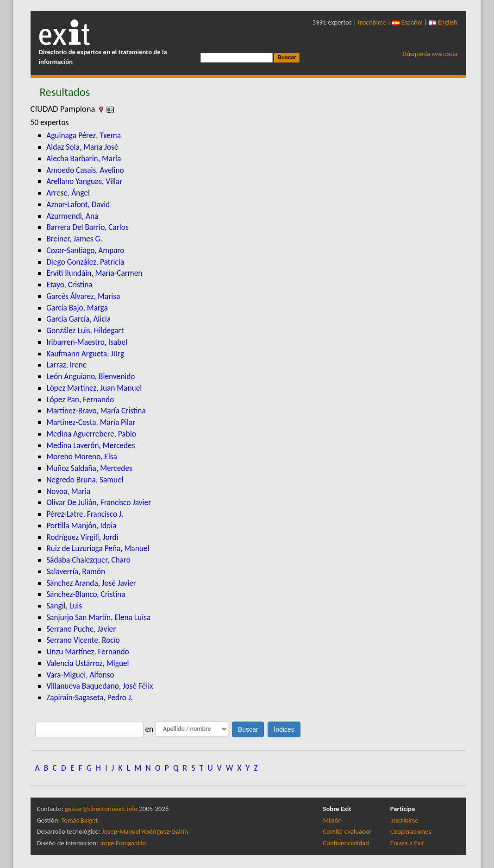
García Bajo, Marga (77, 308)
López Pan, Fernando (80, 399)
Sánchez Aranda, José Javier (91, 583)
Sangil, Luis (64, 606)
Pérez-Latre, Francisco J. (85, 514)
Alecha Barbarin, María (84, 158)
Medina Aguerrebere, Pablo (91, 434)
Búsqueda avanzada (430, 54)
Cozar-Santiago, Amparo (85, 250)
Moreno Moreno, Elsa (82, 456)
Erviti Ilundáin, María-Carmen (94, 273)
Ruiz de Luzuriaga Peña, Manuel (98, 548)
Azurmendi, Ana (72, 216)
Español (407, 22)
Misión (332, 820)
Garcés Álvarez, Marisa (83, 296)
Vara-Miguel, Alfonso (80, 675)
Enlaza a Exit (407, 843)
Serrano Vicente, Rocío (83, 640)
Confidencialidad (346, 843)
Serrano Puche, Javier (81, 629)
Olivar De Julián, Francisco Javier (99, 502)
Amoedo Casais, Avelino (85, 170)
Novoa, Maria (68, 491)
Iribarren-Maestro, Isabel (87, 342)
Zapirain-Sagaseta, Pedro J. (90, 697)
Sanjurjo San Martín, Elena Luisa (98, 617)
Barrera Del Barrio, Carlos (88, 227)
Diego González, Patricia (85, 262)
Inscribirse (372, 22)
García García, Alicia (78, 319)
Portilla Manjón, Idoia (81, 526)
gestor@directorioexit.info (101, 809)
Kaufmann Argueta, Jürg (85, 354)
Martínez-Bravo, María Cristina (96, 411)
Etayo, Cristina (69, 285)
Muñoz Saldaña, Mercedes (89, 468)
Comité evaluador (347, 831)
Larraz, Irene (66, 365)
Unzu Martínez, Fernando (88, 652)
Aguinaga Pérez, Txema (84, 135)
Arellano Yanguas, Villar (84, 181)
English (443, 22)
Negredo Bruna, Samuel (85, 480)
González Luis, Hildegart (85, 330)
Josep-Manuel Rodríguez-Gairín (145, 831)
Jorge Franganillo (123, 843)
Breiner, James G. (74, 239)
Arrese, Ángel (68, 193)
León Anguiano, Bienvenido (91, 376)
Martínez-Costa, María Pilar (91, 422)
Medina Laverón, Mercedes (91, 445)
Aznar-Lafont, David (78, 204)
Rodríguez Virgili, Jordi (82, 537)
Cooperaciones (411, 831)
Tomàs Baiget (79, 820)
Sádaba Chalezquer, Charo (88, 560)
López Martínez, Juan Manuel (94, 388)
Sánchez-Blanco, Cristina (86, 594)
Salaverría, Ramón (76, 571)
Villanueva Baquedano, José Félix (100, 686)
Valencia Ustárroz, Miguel (88, 663)
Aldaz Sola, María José (82, 147)
